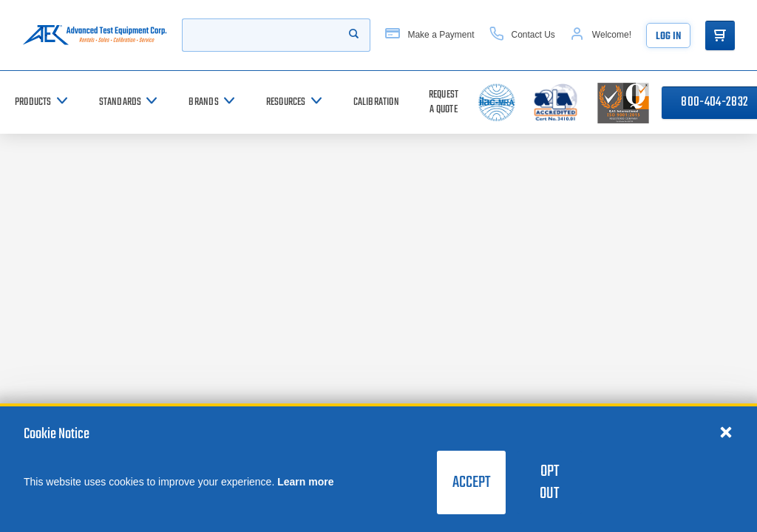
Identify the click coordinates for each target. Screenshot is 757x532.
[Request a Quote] (444, 102)
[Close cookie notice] (726, 432)
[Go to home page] (95, 35)
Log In (668, 37)
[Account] (601, 35)
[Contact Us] (522, 35)
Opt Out (549, 482)
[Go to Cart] (720, 35)
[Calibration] (376, 102)
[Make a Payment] (430, 35)
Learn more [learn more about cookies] (305, 482)
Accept (471, 482)
